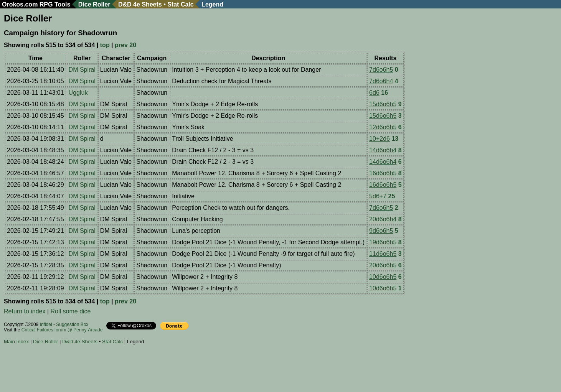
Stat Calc (180, 4)
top (105, 45)
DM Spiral (82, 70)
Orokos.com (20, 4)
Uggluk (78, 93)
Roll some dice (71, 311)
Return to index (25, 311)
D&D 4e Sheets (140, 4)
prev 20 (125, 45)
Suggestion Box (72, 324)
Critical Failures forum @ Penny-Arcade (62, 330)
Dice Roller (94, 4)
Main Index (16, 342)
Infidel (46, 324)
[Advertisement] (144, 369)
